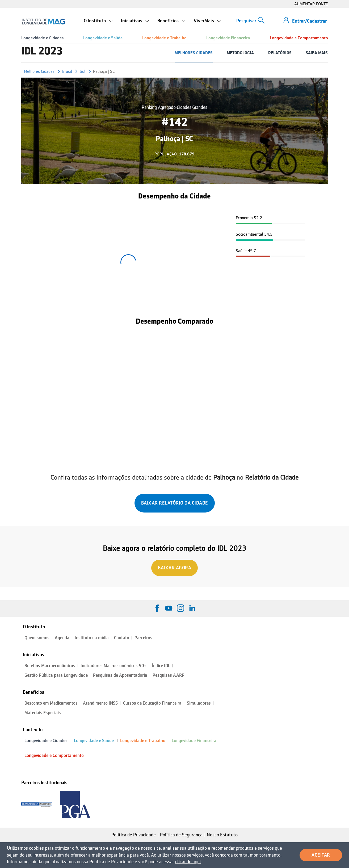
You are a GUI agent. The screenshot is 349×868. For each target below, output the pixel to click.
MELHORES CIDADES (194, 53)
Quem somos (37, 638)
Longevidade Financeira (228, 38)
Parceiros (143, 638)
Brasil (67, 71)
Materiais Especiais (43, 713)
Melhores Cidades (39, 71)
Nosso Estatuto (222, 835)
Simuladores (199, 703)
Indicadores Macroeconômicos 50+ (113, 666)
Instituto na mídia (92, 638)
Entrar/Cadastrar (309, 21)
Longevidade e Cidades (42, 38)
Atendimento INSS (100, 703)
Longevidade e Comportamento (299, 38)
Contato (122, 638)
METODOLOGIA (240, 53)
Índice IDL (161, 666)
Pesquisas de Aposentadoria (120, 675)
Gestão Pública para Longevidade (56, 675)
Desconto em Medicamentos (51, 703)
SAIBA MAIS (317, 53)
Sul (83, 71)
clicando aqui (188, 862)
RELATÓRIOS (280, 53)
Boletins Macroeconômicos (50, 666)
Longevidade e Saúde (103, 38)
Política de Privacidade (134, 835)
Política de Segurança (181, 835)
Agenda (62, 638)
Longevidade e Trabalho (164, 38)
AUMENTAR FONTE (311, 4)
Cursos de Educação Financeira (152, 703)
